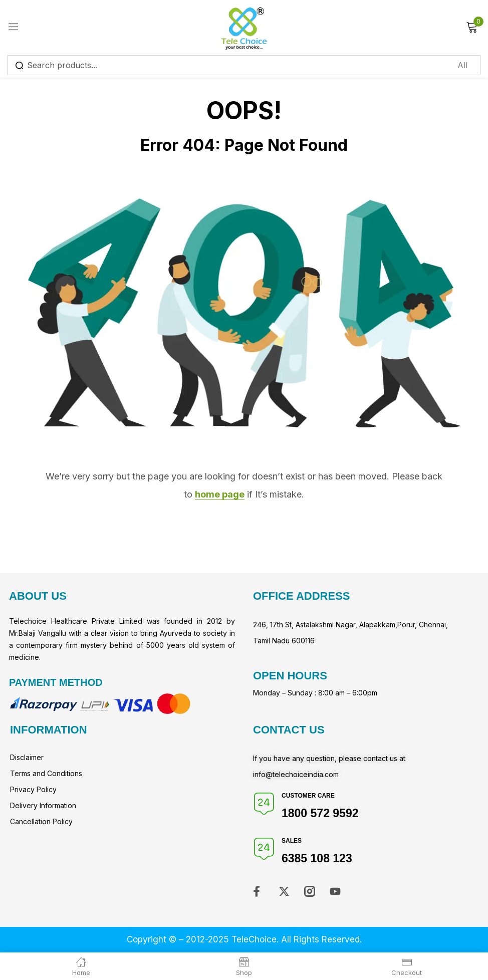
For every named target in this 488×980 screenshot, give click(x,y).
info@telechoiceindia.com (296, 774)
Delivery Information (43, 805)
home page (220, 494)
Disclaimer (27, 757)
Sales (292, 841)
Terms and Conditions (46, 773)
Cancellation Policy (41, 821)
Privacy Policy (33, 789)
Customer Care (308, 796)
